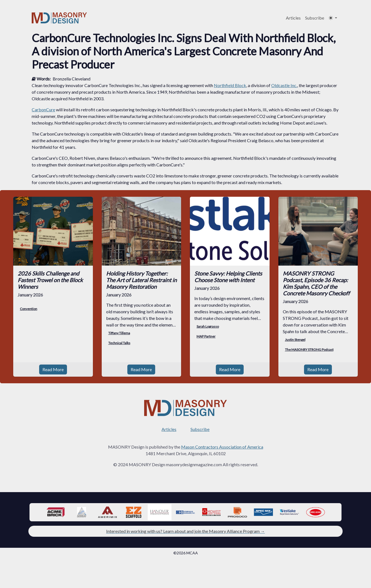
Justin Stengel (295, 340)
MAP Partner (206, 336)
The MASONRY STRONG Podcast (309, 350)
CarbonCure (43, 110)
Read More (53, 369)
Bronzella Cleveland (72, 79)
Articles (293, 18)
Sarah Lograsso (208, 326)
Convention (29, 309)
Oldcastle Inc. (284, 85)
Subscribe (315, 18)
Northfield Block (230, 85)
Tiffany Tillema (119, 333)
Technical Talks (119, 343)
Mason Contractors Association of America (222, 447)
